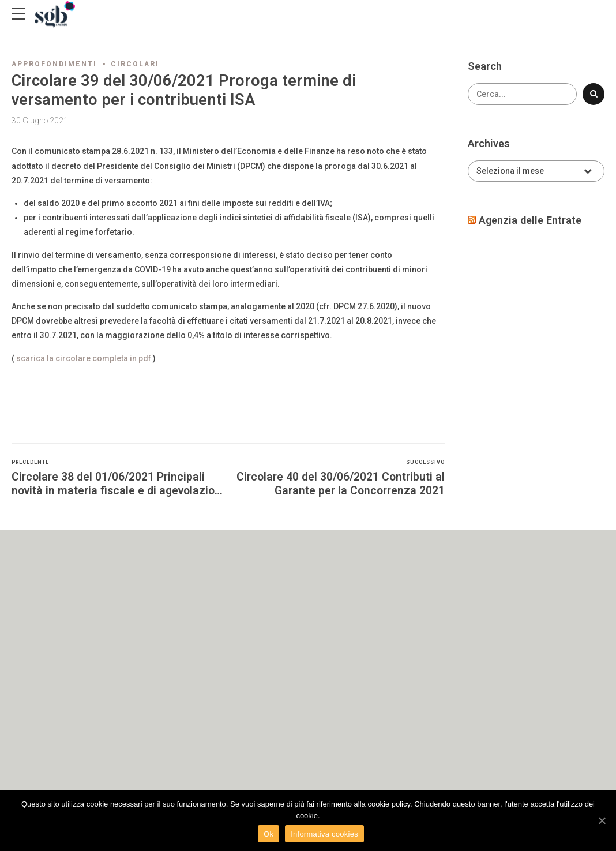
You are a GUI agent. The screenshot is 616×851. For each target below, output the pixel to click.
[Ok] (602, 820)
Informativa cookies (324, 834)
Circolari (135, 64)
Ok (268, 834)
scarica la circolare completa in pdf (84, 358)
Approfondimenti (54, 64)
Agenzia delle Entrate (530, 220)
